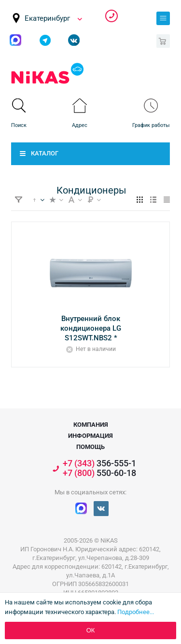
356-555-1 (111, 16)
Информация (90, 436)
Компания (91, 425)
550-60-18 (99, 473)
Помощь (90, 447)
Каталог (45, 153)
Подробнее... (136, 612)
